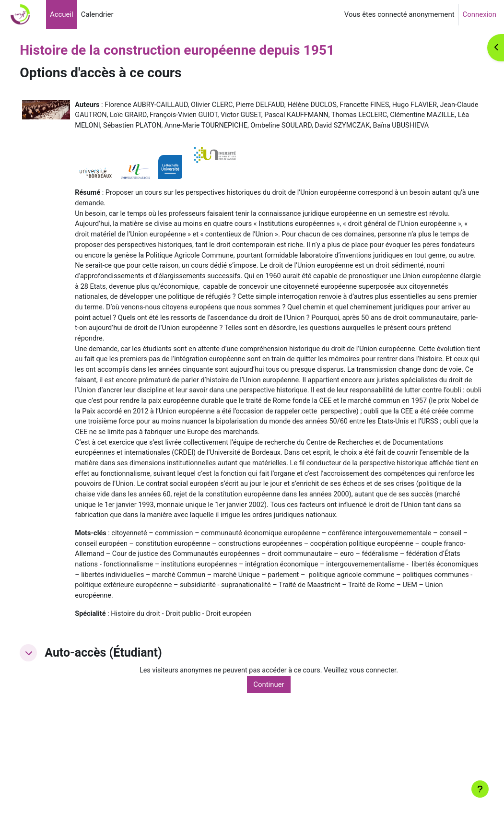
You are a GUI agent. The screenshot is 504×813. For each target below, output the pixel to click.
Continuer (284, 754)
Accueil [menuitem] (62, 14)
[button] (50, 722)
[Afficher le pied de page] (480, 789)
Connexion (480, 14)
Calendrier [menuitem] (97, 14)
